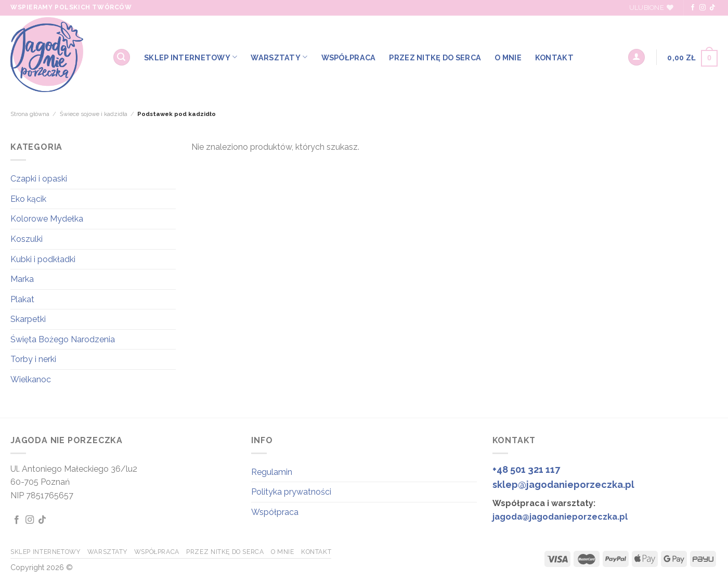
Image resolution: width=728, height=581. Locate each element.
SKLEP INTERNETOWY (191, 57)
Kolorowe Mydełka (47, 219)
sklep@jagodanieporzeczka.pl (563, 485)
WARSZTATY (279, 57)
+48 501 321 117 (526, 469)
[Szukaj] (122, 57)
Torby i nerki (33, 359)
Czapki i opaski (39, 179)
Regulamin (272, 472)
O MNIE (508, 57)
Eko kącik (28, 199)
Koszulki (27, 239)
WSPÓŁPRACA (349, 57)
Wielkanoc (31, 379)
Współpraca (275, 512)
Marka (22, 279)
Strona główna (30, 114)
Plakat (22, 299)
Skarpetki (28, 319)
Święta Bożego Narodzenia (63, 339)
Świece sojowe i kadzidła (94, 114)
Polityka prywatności (291, 492)
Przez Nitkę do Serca (435, 57)
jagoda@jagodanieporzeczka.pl (560, 517)
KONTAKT (554, 57)
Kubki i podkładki (43, 259)
